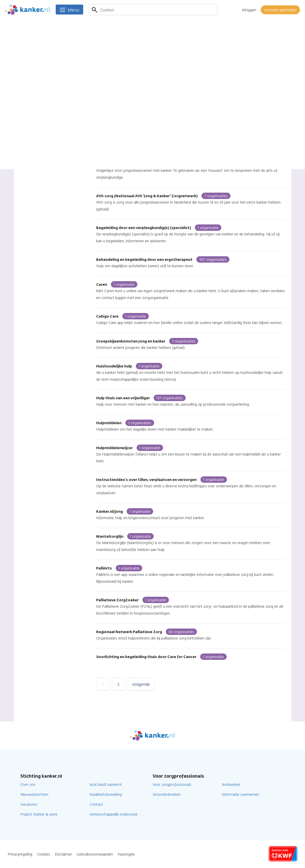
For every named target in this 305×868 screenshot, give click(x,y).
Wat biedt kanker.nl (106, 785)
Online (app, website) (45, 115)
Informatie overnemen (241, 795)
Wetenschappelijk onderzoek (114, 814)
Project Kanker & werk (39, 814)
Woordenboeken (167, 795)
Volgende (141, 684)
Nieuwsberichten (34, 795)
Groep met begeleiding (47, 133)
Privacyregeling (20, 854)
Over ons (28, 785)
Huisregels (126, 854)
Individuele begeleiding (46, 124)
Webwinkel (231, 785)
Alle (31, 106)
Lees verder (223, 69)
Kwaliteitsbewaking (106, 795)
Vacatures (29, 805)
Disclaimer (63, 854)
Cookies (43, 854)
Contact (96, 805)
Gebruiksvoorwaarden (95, 854)
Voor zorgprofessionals (172, 785)
